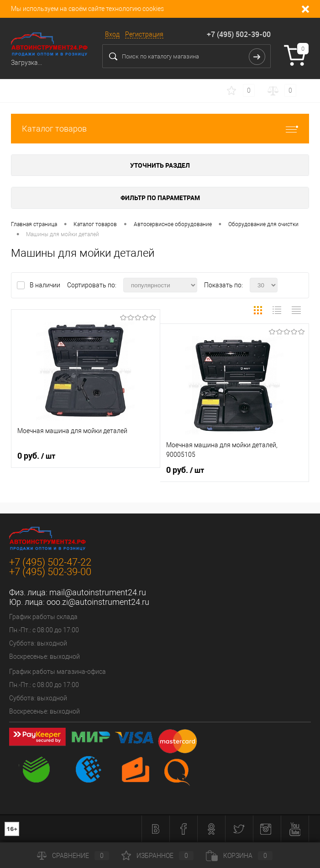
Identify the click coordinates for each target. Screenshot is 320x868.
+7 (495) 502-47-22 (50, 562)
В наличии (46, 285)
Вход (112, 34)
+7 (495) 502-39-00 (239, 34)
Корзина (239, 856)
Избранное (157, 856)
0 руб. (36, 456)
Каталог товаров (160, 129)
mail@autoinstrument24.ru (98, 592)
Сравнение (73, 856)
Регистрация (144, 34)
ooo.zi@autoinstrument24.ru (98, 602)
